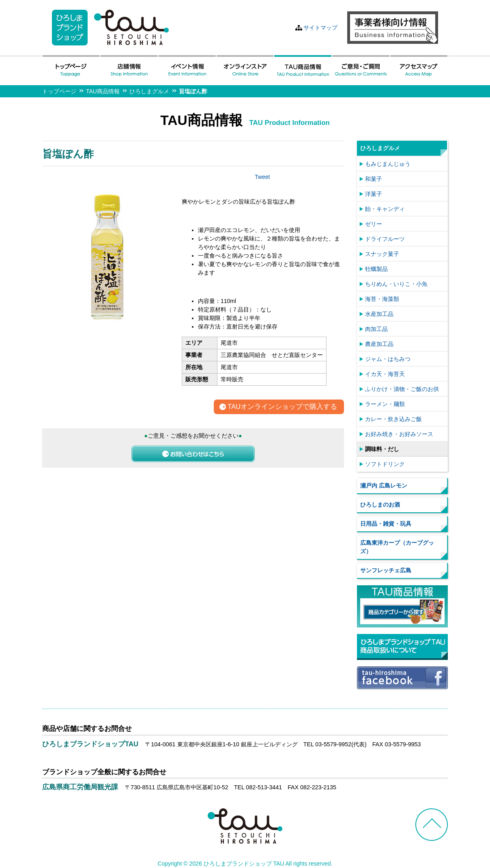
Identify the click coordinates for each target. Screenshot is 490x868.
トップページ (59, 91)
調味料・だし (382, 449)
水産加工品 (379, 314)
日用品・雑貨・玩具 (386, 524)
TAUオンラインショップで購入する (282, 407)
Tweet (262, 177)
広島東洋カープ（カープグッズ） (397, 547)
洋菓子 (374, 194)
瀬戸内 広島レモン (384, 486)
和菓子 (374, 179)
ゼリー (374, 224)
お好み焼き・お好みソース (399, 434)
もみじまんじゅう (388, 164)
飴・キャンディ (385, 209)
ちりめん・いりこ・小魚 (396, 284)
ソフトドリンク (385, 464)
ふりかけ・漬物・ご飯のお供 (402, 389)
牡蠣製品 (376, 269)
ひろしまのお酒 (380, 505)
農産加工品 (379, 344)
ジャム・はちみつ (388, 359)
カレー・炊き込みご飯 (393, 419)
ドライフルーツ (385, 239)
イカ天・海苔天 (385, 374)
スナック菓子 (382, 254)
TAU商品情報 (103, 91)
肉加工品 (376, 329)
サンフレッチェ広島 (386, 570)
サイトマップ (320, 28)
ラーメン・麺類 (385, 404)
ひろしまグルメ (149, 91)
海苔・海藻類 (382, 299)
